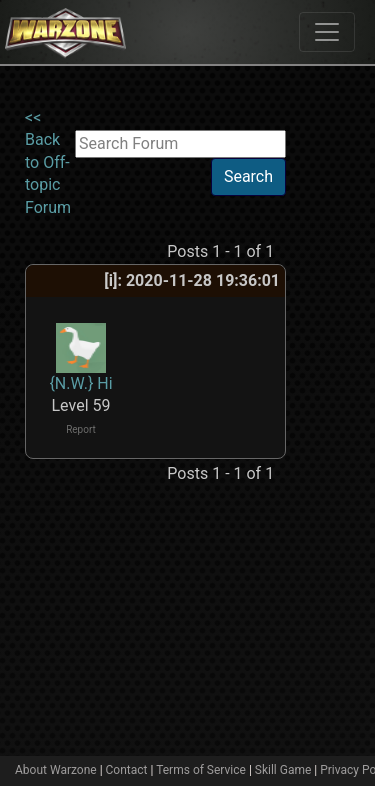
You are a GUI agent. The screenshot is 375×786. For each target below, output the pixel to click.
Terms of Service (201, 770)
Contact (127, 770)
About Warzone (56, 770)
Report (81, 429)
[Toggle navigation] (327, 32)
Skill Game (283, 770)
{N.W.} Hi (80, 383)
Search (248, 176)
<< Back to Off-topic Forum (48, 162)
